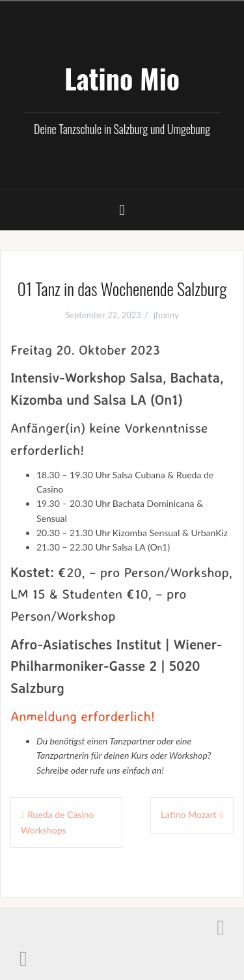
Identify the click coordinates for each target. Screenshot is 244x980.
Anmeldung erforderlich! (83, 716)
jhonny (166, 315)
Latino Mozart (189, 814)
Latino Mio (122, 78)
